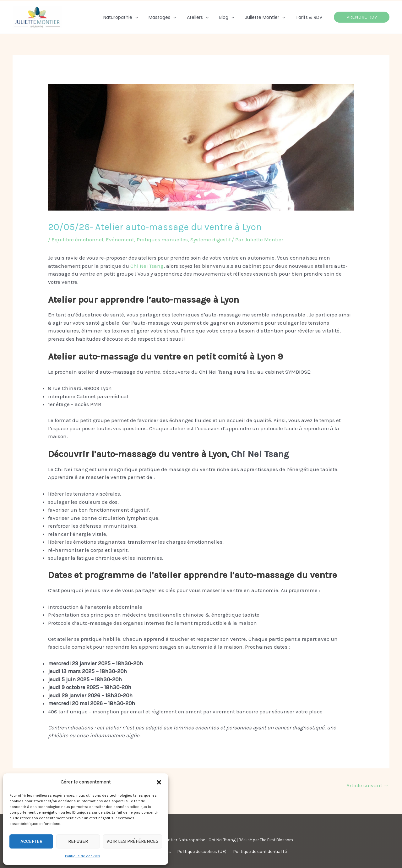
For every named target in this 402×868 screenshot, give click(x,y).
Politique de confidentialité (258, 852)
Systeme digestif (210, 239)
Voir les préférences (133, 841)
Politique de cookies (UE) (202, 852)
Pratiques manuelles (162, 239)
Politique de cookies (83, 856)
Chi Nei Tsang (147, 266)
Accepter (31, 841)
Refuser (78, 841)
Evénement (120, 239)
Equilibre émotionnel (77, 239)
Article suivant (368, 785)
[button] (159, 782)
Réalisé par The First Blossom (266, 840)
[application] (145, 17)
